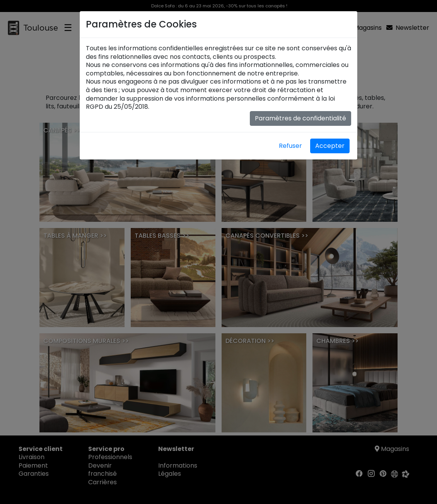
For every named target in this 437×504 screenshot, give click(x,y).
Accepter (330, 146)
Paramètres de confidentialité (300, 118)
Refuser (290, 146)
